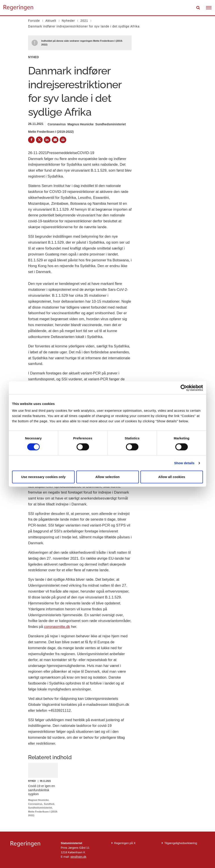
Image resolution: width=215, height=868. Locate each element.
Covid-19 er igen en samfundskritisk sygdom (41, 790)
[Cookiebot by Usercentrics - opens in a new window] (184, 388)
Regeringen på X (125, 843)
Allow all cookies (172, 477)
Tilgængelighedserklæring (181, 843)
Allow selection (108, 477)
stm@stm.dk (78, 857)
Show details (184, 463)
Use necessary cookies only (43, 477)
